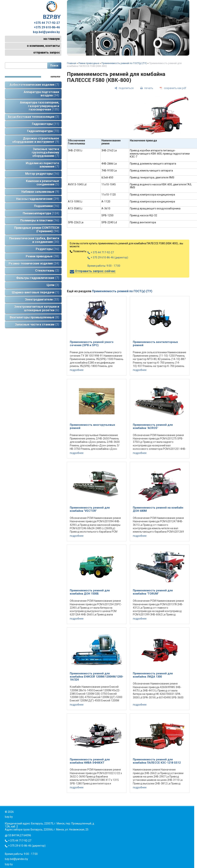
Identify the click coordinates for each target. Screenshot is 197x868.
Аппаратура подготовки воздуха (41, 94)
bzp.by (9, 864)
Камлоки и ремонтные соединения (43, 183)
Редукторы (47, 249)
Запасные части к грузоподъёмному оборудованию (45, 152)
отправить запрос (47, 52)
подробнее (77, 370)
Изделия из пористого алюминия (42, 165)
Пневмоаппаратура (41, 213)
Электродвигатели (42, 299)
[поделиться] (124, 88)
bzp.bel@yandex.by (46, 32)
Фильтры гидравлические (38, 278)
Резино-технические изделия (34, 263)
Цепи (53, 285)
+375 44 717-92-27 (47, 23)
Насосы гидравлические (38, 199)
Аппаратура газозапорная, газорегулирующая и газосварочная (40, 106)
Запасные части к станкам (37, 324)
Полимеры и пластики (40, 220)
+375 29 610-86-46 (47, 27)
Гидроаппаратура (43, 131)
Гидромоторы (46, 124)
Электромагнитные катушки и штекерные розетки (37, 308)
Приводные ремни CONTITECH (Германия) (37, 229)
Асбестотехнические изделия (34, 85)
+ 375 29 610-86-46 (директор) (108, 257)
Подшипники (47, 206)
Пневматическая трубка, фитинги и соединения (34, 240)
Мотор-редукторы (42, 174)
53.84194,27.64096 (20, 835)
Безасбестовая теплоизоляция (34, 117)
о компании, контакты (43, 46)
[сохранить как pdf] (173, 88)
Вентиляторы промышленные (34, 317)
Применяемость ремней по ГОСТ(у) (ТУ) (124, 63)
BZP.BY (52, 11)
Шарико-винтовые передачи (35, 292)
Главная (72, 63)
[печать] (147, 88)
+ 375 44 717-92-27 (101, 252)
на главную (52, 39)
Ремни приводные (42, 256)
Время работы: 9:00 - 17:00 (104, 266)
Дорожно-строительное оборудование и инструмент (36, 140)
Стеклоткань (47, 271)
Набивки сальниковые (40, 192)
